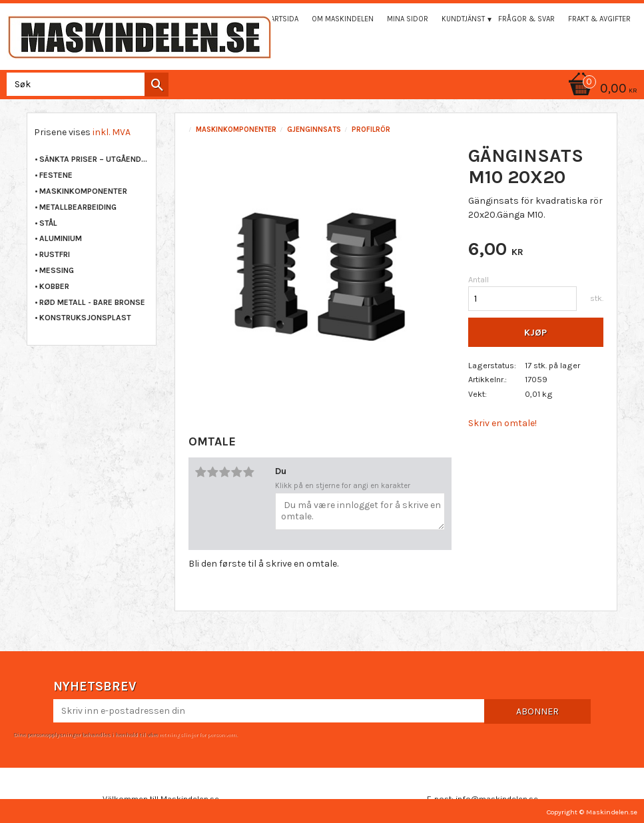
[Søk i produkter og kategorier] (85, 84)
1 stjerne (201, 472)
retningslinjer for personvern (198, 734)
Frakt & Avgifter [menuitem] (599, 19)
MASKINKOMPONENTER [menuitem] (83, 191)
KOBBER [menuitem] (54, 286)
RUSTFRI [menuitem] (55, 254)
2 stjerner (213, 472)
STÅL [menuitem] (48, 223)
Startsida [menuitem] (280, 19)
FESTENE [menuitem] (56, 175)
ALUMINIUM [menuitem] (61, 238)
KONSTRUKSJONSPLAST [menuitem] (85, 318)
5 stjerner (249, 472)
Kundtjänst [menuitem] (463, 19)
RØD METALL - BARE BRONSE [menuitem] (92, 302)
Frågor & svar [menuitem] (526, 19)
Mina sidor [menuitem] (408, 19)
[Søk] (157, 85)
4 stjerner (237, 472)
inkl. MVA (112, 132)
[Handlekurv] (601, 90)
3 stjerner (225, 472)
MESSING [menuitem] (57, 270)
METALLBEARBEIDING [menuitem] (78, 207)
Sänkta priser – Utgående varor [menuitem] (94, 159)
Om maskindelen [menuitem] (343, 19)
